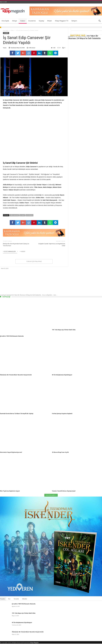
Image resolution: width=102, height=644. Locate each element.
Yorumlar (16, 599)
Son (9, 599)
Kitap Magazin (34, 643)
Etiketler (25, 599)
